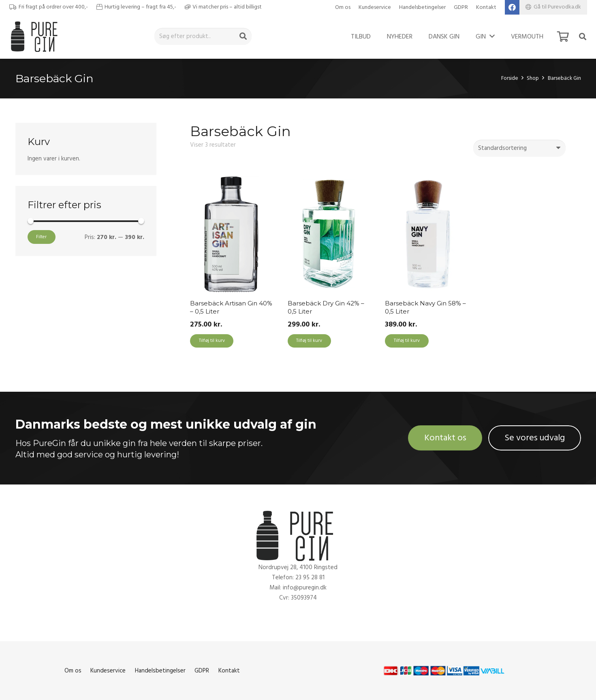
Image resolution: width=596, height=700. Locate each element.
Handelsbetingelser (422, 7)
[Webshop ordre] (519, 148)
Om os (343, 7)
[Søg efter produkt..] (203, 36)
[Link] (36, 36)
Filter (41, 237)
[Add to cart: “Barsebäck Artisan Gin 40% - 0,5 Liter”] (212, 341)
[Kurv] (563, 36)
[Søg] (243, 36)
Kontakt (486, 7)
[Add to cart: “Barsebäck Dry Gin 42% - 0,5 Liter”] (309, 341)
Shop (533, 78)
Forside (510, 78)
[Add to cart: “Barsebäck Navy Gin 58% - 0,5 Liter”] (407, 341)
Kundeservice (375, 7)
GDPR (461, 7)
